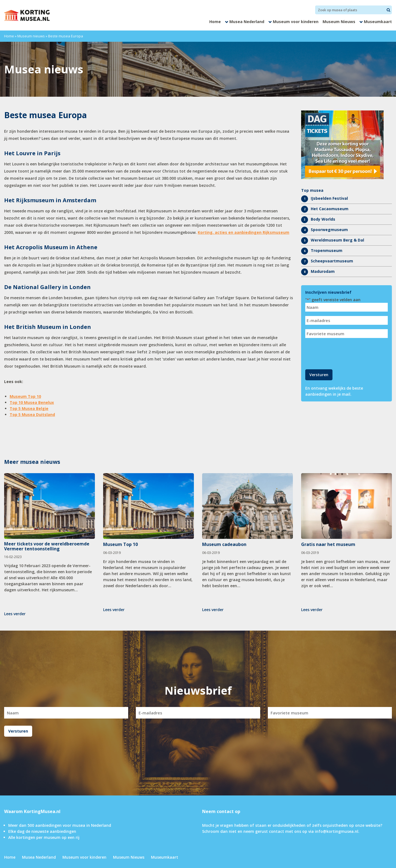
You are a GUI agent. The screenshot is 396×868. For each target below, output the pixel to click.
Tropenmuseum (327, 250)
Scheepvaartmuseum (332, 261)
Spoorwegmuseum (329, 230)
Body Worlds (323, 219)
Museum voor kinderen (296, 22)
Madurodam (323, 271)
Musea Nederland (247, 22)
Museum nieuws (31, 36)
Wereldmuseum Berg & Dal (337, 240)
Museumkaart (378, 22)
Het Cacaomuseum (330, 209)
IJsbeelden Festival (329, 198)
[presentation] (347, 353)
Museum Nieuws (339, 22)
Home (215, 22)
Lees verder (15, 614)
